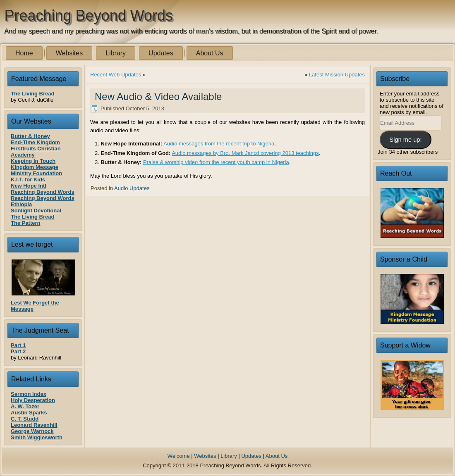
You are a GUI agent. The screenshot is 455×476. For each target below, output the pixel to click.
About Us (210, 53)
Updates (161, 53)
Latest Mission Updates (337, 75)
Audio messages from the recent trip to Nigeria (219, 144)
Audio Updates (132, 188)
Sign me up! (405, 140)
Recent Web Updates (116, 75)
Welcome (179, 456)
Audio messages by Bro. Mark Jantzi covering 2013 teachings (245, 153)
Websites (69, 53)
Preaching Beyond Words (89, 15)
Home (24, 53)
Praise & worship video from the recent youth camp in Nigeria (216, 162)
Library (116, 53)
